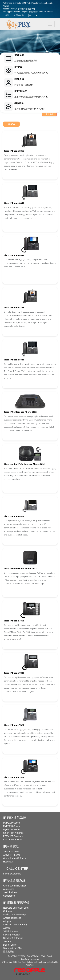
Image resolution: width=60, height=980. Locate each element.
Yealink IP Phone (12, 852)
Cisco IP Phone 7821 (14, 725)
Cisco (11, 124)
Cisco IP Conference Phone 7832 (20, 568)
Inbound (7, 874)
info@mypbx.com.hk (30, 959)
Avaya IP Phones (12, 855)
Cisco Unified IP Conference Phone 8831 (24, 464)
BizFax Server (10, 945)
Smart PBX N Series (13, 833)
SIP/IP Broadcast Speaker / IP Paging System (13, 938)
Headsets (8, 862)
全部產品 (49, 114)
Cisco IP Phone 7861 (14, 621)
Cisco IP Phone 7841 (14, 673)
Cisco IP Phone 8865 (14, 151)
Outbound (16, 874)
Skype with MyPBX (13, 948)
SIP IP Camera (11, 931)
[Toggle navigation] (50, 24)
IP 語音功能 (19, 15)
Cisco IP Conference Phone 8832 (20, 412)
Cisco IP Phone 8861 (14, 203)
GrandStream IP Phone (15, 858)
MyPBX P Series (11, 823)
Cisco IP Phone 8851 (14, 255)
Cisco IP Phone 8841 (14, 360)
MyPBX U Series (12, 829)
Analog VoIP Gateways (15, 915)
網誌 (7, 15)
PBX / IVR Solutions (13, 836)
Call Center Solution (13, 840)
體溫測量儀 (9, 951)
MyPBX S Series (11, 826)
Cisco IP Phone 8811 (14, 516)
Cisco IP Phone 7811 (14, 777)
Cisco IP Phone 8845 (14, 307)
